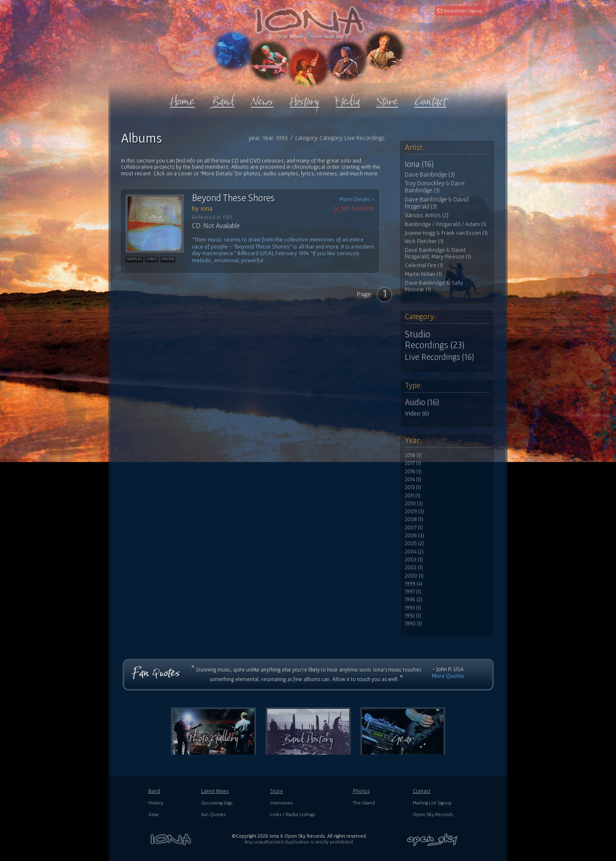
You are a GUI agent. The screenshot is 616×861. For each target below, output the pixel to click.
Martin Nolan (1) (423, 274)
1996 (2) (414, 600)
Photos (361, 791)
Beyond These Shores (233, 198)
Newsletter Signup (460, 11)
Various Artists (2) (427, 215)
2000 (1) (414, 576)
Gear (154, 814)
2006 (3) (414, 536)
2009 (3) (414, 512)
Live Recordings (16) (439, 357)
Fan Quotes (213, 814)
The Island (364, 803)
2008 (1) (414, 519)
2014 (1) (413, 480)
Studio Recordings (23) (435, 339)
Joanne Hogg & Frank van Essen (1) (446, 233)
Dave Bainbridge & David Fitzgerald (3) (437, 203)
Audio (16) (422, 402)
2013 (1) (413, 487)
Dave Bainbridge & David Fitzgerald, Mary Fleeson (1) (438, 253)
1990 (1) (413, 624)
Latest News (215, 791)
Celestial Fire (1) (424, 265)
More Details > (357, 199)
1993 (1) (413, 608)
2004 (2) (414, 552)
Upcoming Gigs (217, 803)
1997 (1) (413, 592)
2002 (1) (414, 568)
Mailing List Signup (432, 803)
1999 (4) (414, 584)
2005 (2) (414, 544)
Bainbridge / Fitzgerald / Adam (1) (446, 224)
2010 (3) (414, 504)
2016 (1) (413, 472)
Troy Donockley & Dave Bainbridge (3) (435, 187)
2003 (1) (414, 560)
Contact (422, 791)
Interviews (281, 803)
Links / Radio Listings (293, 814)
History (156, 803)
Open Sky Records (433, 814)
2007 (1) (414, 528)
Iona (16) (419, 164)
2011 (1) (413, 496)
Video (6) (417, 413)
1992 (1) (413, 616)
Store (277, 791)
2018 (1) (413, 455)
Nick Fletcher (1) (424, 241)
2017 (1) (413, 463)
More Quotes (448, 676)
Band (154, 791)
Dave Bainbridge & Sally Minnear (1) (434, 286)
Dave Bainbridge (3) (430, 175)
